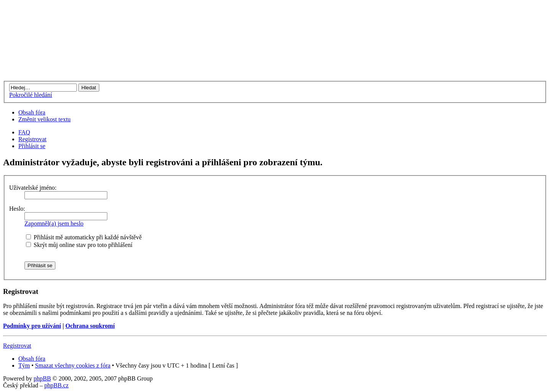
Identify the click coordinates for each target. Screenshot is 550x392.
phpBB (42, 378)
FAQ (24, 132)
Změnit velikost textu (44, 119)
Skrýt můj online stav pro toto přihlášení (79, 245)
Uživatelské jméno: (33, 188)
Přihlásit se (32, 146)
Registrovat (32, 139)
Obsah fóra (32, 112)
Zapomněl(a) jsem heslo (54, 223)
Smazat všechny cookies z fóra (73, 365)
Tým (24, 365)
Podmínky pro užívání (32, 326)
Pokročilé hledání (31, 95)
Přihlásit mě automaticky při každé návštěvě (84, 237)
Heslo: (17, 209)
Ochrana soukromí (90, 326)
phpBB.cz (57, 385)
